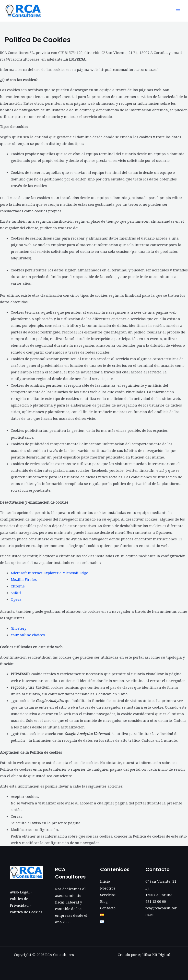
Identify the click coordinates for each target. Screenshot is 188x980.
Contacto (108, 908)
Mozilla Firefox (24, 579)
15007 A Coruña (159, 895)
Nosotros (108, 888)
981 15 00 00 (156, 901)
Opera (16, 599)
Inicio (105, 881)
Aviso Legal (20, 892)
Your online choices (28, 635)
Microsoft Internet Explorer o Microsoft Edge (49, 573)
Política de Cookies (26, 912)
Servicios (108, 895)
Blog (104, 901)
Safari (16, 593)
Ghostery (19, 628)
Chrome (18, 586)
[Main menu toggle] (178, 11)
